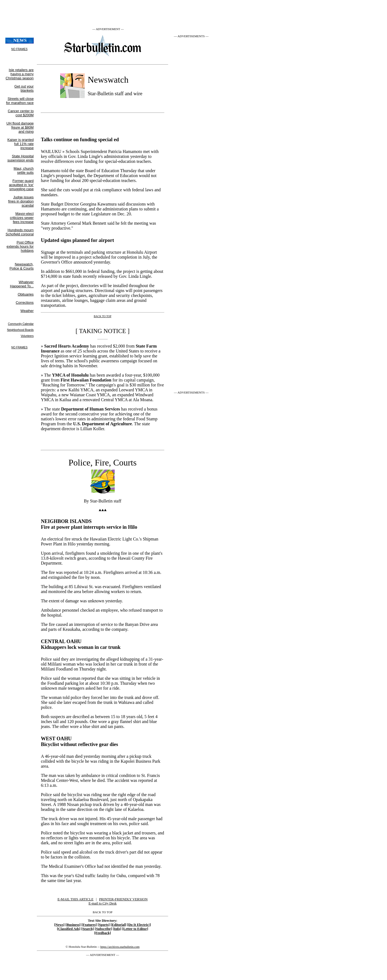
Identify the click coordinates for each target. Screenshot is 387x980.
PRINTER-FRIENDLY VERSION (123, 899)
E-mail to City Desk (103, 903)
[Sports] (104, 925)
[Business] (73, 925)
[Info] (117, 929)
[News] (59, 925)
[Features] (89, 925)
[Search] (88, 929)
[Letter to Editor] (135, 929)
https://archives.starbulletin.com (120, 947)
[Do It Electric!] (139, 925)
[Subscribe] (103, 929)
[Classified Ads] (69, 929)
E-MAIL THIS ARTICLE (75, 899)
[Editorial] (118, 925)
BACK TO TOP (103, 912)
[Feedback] (102, 933)
